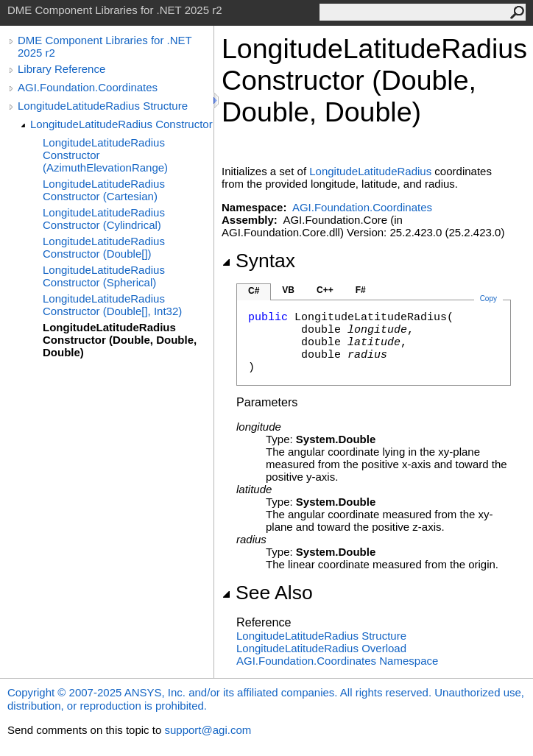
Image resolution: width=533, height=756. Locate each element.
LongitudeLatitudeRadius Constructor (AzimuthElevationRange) (105, 155)
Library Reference (61, 69)
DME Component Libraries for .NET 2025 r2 (105, 46)
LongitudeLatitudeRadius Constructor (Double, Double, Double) (120, 340)
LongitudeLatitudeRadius (370, 171)
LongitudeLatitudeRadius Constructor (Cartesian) (104, 190)
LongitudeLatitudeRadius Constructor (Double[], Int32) (112, 305)
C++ (325, 290)
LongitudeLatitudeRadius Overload (321, 648)
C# (254, 291)
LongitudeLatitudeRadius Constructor (121, 124)
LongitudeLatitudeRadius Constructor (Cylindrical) (104, 219)
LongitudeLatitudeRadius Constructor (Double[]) (104, 247)
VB (288, 290)
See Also (267, 593)
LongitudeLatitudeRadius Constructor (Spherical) (104, 276)
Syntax (258, 261)
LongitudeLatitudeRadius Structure (103, 106)
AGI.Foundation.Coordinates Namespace (337, 661)
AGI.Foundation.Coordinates (88, 87)
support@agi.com (208, 730)
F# (361, 290)
